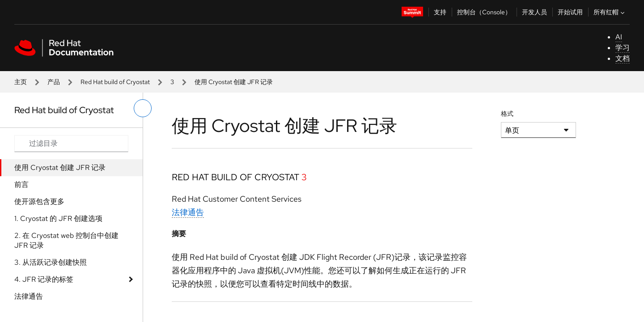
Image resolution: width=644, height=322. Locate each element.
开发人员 (534, 12)
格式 (507, 114)
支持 (440, 12)
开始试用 (570, 12)
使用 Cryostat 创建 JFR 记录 (60, 167)
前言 (21, 184)
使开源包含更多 (39, 201)
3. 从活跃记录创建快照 (51, 262)
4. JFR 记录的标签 (44, 279)
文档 (623, 58)
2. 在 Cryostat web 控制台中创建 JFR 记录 (66, 240)
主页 (21, 82)
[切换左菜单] (143, 108)
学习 (623, 48)
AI (619, 37)
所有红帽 (610, 12)
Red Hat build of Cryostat (115, 82)
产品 (54, 82)
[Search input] (71, 144)
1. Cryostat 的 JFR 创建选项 (58, 218)
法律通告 (29, 296)
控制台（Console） (484, 12)
